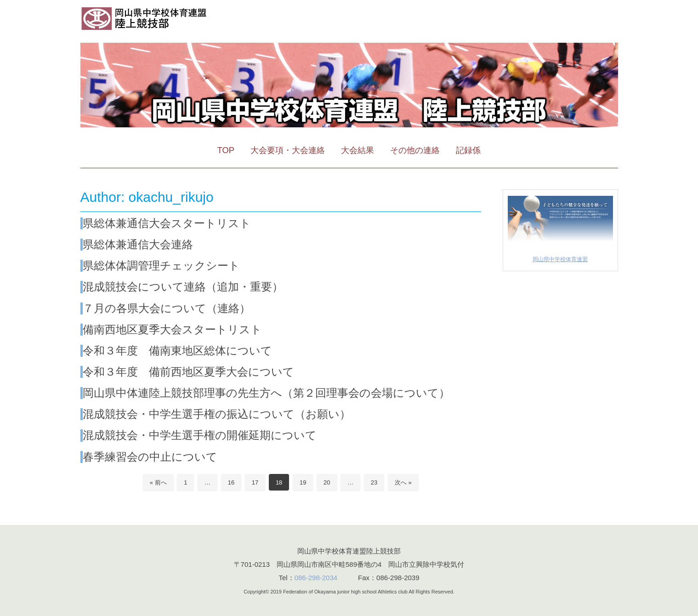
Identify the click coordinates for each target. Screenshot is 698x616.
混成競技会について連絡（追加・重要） (183, 287)
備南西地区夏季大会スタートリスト (172, 329)
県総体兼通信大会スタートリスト (167, 223)
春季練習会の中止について (150, 457)
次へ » (403, 482)
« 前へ (158, 482)
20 (327, 482)
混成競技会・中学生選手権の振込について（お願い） (217, 414)
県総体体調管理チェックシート (161, 265)
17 (255, 482)
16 (231, 482)
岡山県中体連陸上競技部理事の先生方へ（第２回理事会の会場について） (266, 393)
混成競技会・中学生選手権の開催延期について (200, 435)
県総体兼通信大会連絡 (138, 244)
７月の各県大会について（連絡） (167, 308)
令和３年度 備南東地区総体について (177, 351)
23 (374, 482)
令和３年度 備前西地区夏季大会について (188, 372)
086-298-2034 (316, 578)
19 (303, 482)
